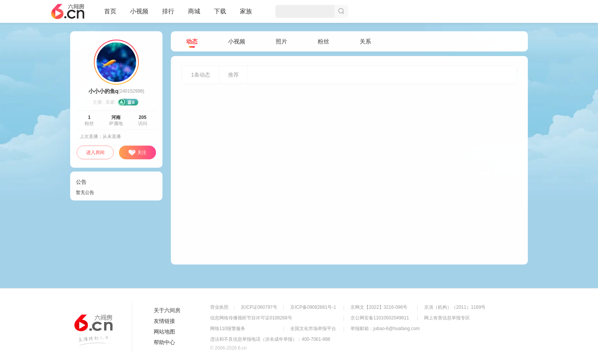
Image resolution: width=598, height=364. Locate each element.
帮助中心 (164, 342)
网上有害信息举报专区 (447, 318)
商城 (194, 14)
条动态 (201, 75)
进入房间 (95, 152)
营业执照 (219, 307)
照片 (281, 41)
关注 (137, 153)
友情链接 (164, 321)
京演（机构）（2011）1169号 (455, 307)
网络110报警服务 (228, 329)
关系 (365, 41)
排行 (168, 11)
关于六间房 (167, 310)
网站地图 (164, 332)
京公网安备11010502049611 (380, 318)
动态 (192, 42)
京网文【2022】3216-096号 (379, 307)
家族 (246, 14)
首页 (110, 14)
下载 (220, 11)
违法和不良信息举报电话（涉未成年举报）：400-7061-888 (270, 339)
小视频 (139, 14)
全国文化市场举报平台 (313, 329)
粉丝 (323, 41)
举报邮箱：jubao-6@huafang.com (385, 329)
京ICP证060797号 (259, 307)
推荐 (233, 75)
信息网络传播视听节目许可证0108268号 (251, 318)
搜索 (341, 11)
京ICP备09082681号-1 (313, 307)
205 (143, 117)
